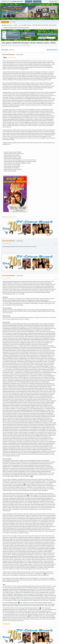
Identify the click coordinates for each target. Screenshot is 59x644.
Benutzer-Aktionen (52, 50)
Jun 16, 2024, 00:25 (12, 57)
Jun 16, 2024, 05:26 (6, 278)
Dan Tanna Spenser (9, 55)
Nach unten (5, 50)
